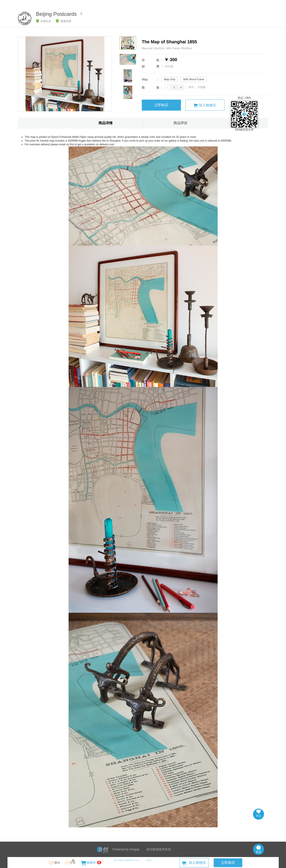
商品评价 (180, 123)
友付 (149, 860)
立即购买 (161, 105)
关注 (259, 813)
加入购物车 (205, 105)
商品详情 (106, 123)
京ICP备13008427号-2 (126, 860)
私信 (259, 850)
